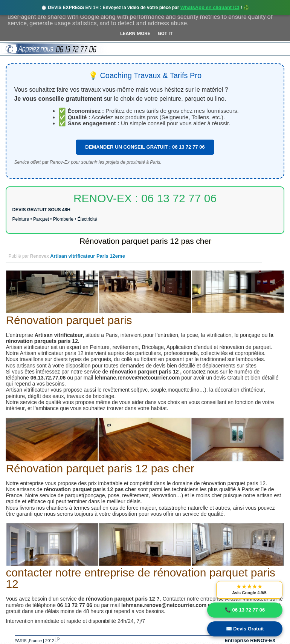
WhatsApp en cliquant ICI (210, 7)
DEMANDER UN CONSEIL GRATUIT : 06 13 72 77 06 (145, 147)
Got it (165, 33)
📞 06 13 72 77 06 (245, 610)
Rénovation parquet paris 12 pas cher (145, 241)
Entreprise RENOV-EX (250, 640)
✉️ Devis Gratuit (245, 629)
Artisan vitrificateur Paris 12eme (88, 256)
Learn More (135, 33)
